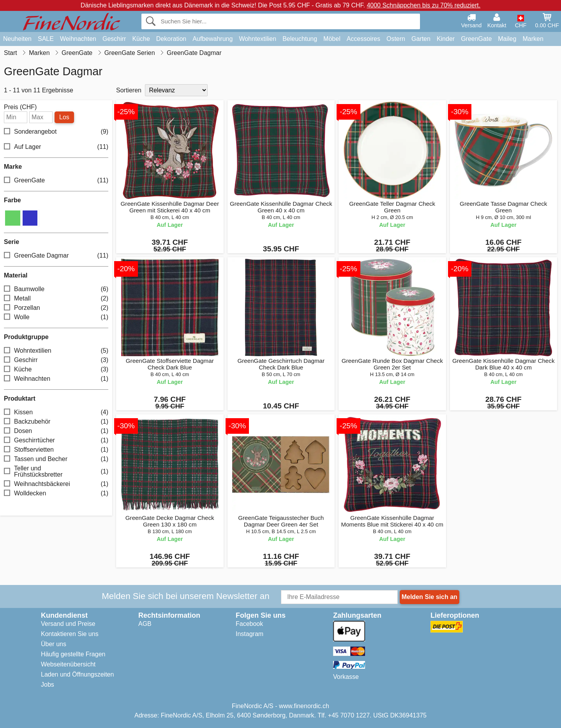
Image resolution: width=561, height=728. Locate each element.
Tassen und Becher (56, 459)
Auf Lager (56, 147)
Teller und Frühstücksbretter (56, 471)
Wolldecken (56, 494)
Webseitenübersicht (68, 664)
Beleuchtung (300, 39)
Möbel (332, 39)
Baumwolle (56, 289)
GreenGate (476, 39)
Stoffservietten (56, 450)
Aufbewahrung (213, 39)
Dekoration (171, 39)
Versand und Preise (68, 624)
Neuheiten (17, 39)
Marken (533, 39)
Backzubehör (56, 422)
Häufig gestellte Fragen (73, 654)
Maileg (507, 39)
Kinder (446, 39)
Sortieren (129, 90)
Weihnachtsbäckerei (56, 484)
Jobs (48, 685)
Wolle (56, 317)
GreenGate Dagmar (56, 256)
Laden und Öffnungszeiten (77, 674)
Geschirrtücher (56, 441)
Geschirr (114, 39)
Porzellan (56, 308)
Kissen (56, 413)
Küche (141, 39)
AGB (145, 624)
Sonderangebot (56, 132)
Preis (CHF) (20, 107)
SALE (46, 39)
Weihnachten (78, 39)
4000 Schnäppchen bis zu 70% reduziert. (423, 5)
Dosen (56, 431)
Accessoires (363, 39)
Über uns (54, 644)
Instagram (250, 634)
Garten (421, 39)
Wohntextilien (258, 39)
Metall (56, 299)
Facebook (249, 624)
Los (64, 117)
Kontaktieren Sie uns (70, 634)
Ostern (396, 39)
